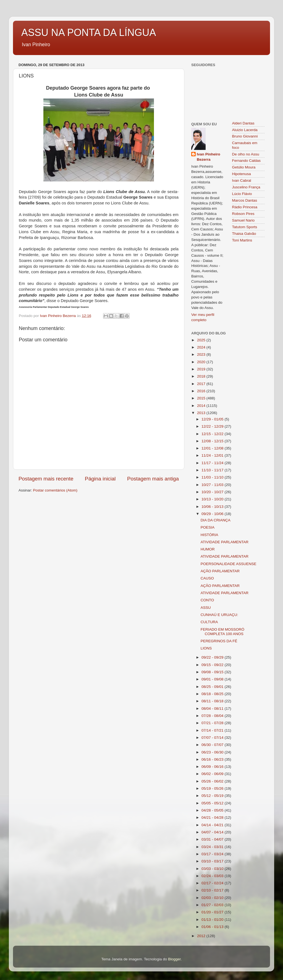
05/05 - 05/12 (213, 803)
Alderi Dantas (243, 123)
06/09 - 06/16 (213, 767)
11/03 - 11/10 (213, 477)
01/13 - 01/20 (213, 920)
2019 (202, 369)
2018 (202, 376)
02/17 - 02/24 (213, 883)
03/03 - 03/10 (213, 869)
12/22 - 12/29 (213, 426)
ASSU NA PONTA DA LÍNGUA (89, 33)
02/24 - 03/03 (213, 876)
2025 (202, 340)
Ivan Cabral (242, 180)
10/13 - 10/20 (213, 499)
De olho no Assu (246, 154)
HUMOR (208, 549)
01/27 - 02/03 (213, 905)
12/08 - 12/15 (213, 441)
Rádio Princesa (245, 207)
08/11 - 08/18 (213, 701)
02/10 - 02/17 (213, 890)
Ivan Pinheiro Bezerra (209, 157)
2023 (202, 354)
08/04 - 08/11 (213, 709)
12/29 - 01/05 (213, 419)
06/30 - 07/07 (213, 745)
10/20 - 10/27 (213, 492)
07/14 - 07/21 (213, 730)
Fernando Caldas (247, 161)
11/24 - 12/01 (213, 455)
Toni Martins (242, 240)
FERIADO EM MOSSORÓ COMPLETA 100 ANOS (222, 632)
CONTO (207, 600)
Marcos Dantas (245, 200)
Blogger (174, 959)
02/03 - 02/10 (213, 898)
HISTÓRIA (209, 535)
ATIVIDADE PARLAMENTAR (225, 542)
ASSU (206, 608)
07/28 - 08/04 (213, 716)
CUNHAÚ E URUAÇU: (219, 615)
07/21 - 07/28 (213, 723)
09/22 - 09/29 (213, 657)
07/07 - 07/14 (213, 738)
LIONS (206, 648)
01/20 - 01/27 (213, 912)
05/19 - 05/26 (213, 788)
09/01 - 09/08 (213, 679)
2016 (202, 391)
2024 (202, 347)
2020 (202, 362)
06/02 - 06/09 (213, 774)
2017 (202, 384)
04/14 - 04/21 (213, 825)
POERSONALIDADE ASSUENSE (229, 564)
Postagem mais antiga (153, 479)
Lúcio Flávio (242, 194)
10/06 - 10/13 (213, 507)
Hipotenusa (242, 174)
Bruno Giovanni (245, 136)
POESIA (208, 527)
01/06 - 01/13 (213, 927)
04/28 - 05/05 (213, 810)
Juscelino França (246, 187)
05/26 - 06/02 (213, 781)
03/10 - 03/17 (213, 861)
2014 (202, 406)
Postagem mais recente (46, 479)
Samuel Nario (243, 220)
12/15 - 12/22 (213, 434)
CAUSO (207, 578)
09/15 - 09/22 (213, 665)
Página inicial (100, 479)
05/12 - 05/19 (213, 796)
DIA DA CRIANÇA (216, 520)
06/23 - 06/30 (213, 752)
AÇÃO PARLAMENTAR (220, 571)
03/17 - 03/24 (213, 854)
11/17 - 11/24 (213, 463)
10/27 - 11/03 (213, 485)
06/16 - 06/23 (213, 759)
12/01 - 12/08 (213, 448)
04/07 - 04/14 (213, 832)
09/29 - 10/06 (213, 514)
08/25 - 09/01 (213, 687)
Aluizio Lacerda (245, 130)
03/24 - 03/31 (213, 847)
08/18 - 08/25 (213, 694)
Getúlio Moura (244, 167)
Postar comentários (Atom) (55, 490)
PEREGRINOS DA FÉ (219, 641)
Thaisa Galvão (244, 234)
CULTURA (209, 622)
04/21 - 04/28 (213, 817)
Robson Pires (243, 214)
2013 (202, 413)
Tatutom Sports (245, 227)
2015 (202, 398)
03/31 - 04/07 (213, 839)
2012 (202, 936)
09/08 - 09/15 (213, 672)
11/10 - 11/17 (213, 470)
